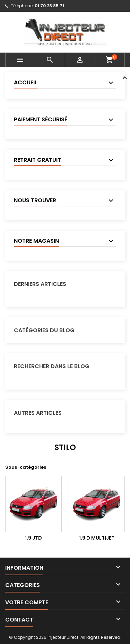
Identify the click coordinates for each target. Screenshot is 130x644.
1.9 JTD (33, 538)
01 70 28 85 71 (49, 6)
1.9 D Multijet (97, 538)
